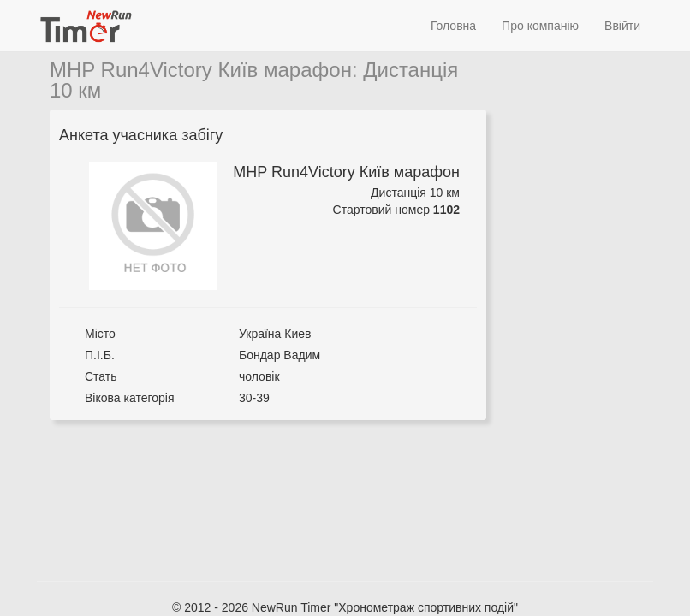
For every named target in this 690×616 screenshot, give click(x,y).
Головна (453, 26)
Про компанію (540, 26)
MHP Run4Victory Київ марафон (201, 70)
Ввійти (622, 26)
